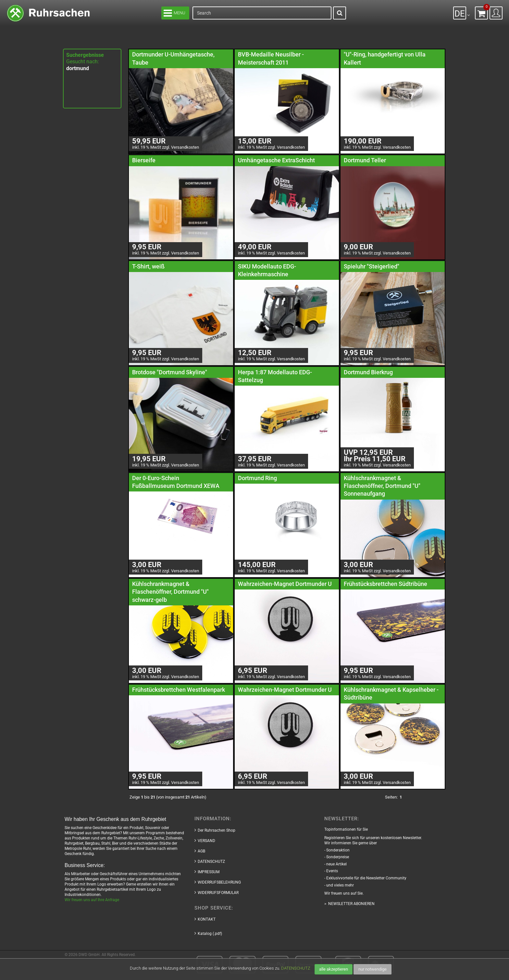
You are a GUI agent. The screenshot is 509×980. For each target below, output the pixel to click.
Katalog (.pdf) (210, 934)
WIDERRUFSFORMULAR (218, 893)
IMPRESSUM (209, 872)
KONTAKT (207, 919)
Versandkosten (185, 147)
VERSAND (206, 841)
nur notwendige (372, 969)
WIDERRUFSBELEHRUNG (219, 882)
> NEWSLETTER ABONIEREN (349, 904)
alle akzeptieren (334, 969)
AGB (201, 851)
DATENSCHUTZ (296, 968)
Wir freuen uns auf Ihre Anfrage (92, 900)
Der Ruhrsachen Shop (217, 830)
